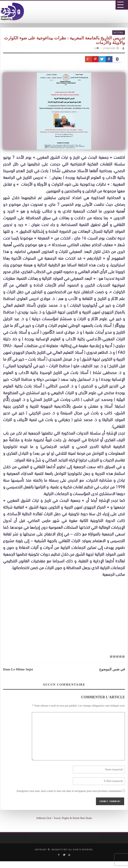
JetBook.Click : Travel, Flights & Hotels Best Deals (64, 818)
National (119, 32)
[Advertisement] (65, 617)
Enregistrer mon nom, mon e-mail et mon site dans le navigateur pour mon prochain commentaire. (69, 791)
